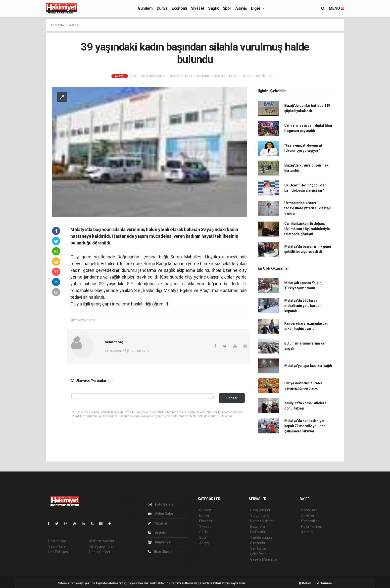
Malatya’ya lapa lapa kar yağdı (308, 366)
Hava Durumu (261, 510)
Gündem (145, 8)
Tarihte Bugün (261, 537)
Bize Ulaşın (160, 552)
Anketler (308, 516)
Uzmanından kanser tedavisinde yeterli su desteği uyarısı (308, 208)
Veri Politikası (58, 552)
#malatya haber (83, 320)
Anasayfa (57, 25)
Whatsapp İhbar (101, 546)
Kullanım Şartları (102, 541)
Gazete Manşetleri (264, 559)
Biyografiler (310, 521)
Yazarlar (158, 523)
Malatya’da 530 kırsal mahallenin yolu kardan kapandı (303, 306)
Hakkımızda (57, 541)
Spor (227, 8)
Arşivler (158, 533)
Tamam (324, 583)
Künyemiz (159, 542)
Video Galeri (161, 514)
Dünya (162, 8)
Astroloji (307, 532)
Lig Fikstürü (259, 532)
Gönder (232, 398)
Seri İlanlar (258, 548)
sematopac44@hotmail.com (127, 351)
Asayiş (241, 8)
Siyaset (198, 8)
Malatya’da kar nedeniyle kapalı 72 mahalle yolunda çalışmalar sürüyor (305, 426)
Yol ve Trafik (260, 516)
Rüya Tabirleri (312, 527)
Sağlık (214, 8)
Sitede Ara (309, 510)
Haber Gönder (100, 552)
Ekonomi (179, 8)
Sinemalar (258, 543)
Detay (305, 583)
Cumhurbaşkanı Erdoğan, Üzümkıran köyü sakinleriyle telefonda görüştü (307, 229)
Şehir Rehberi (260, 554)
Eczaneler (258, 527)
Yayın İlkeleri (58, 546)
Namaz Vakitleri (262, 521)
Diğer (256, 8)
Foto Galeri (160, 504)
